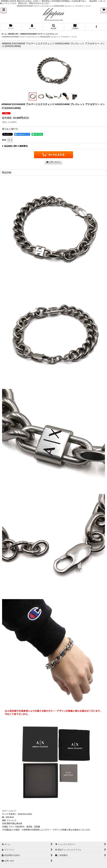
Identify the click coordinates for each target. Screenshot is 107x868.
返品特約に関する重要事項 (15, 146)
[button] (4, 11)
